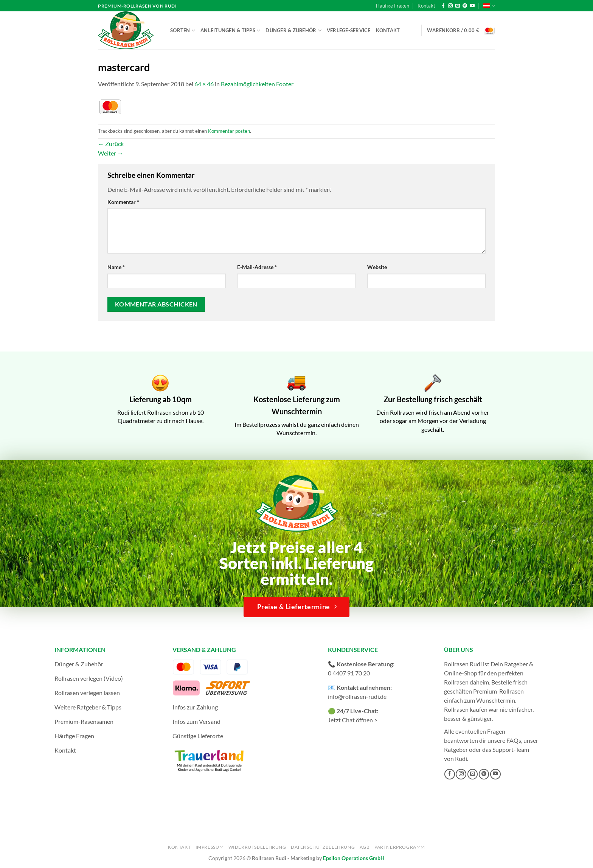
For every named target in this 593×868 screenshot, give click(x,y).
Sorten (183, 30)
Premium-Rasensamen (84, 721)
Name (116, 267)
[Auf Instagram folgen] (450, 6)
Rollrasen (456, 682)
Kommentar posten (229, 131)
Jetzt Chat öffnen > (353, 720)
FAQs (514, 740)
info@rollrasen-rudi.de (357, 696)
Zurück (111, 144)
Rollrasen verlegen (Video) (89, 678)
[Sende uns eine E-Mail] (458, 6)
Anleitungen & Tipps (230, 30)
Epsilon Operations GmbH (354, 858)
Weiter (111, 153)
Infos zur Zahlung (195, 707)
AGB (365, 847)
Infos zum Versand (196, 721)
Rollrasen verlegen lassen (87, 693)
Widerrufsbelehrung (257, 847)
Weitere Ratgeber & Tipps (88, 707)
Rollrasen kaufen (466, 709)
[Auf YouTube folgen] (472, 6)
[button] (461, 30)
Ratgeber (456, 749)
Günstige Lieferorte (198, 736)
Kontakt (426, 6)
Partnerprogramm (400, 847)
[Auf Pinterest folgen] (465, 6)
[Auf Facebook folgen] (443, 6)
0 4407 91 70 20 (349, 673)
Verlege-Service (349, 30)
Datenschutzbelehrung (323, 847)
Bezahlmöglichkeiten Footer (257, 84)
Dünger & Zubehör (293, 30)
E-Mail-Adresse (257, 267)
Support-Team (511, 749)
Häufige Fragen (393, 6)
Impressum (210, 847)
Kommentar (123, 202)
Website (377, 267)
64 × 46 (204, 84)
